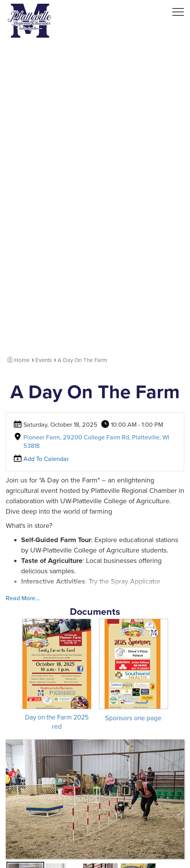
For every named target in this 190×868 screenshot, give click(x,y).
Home (18, 360)
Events (44, 360)
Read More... (23, 598)
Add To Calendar (46, 459)
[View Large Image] (95, 799)
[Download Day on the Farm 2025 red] (57, 675)
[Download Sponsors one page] (134, 670)
